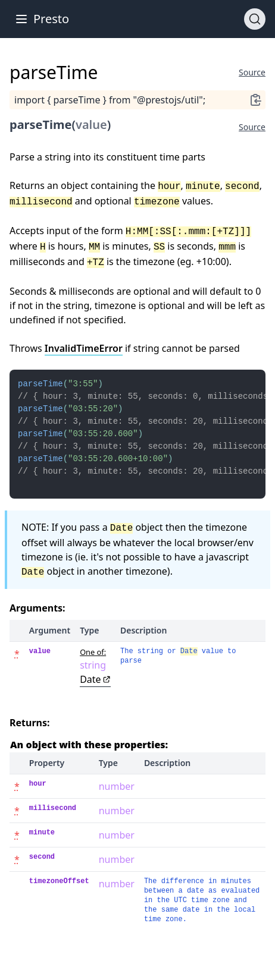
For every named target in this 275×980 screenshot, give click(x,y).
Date (95, 690)
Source (252, 72)
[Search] (255, 19)
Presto (51, 19)
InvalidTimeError (84, 348)
